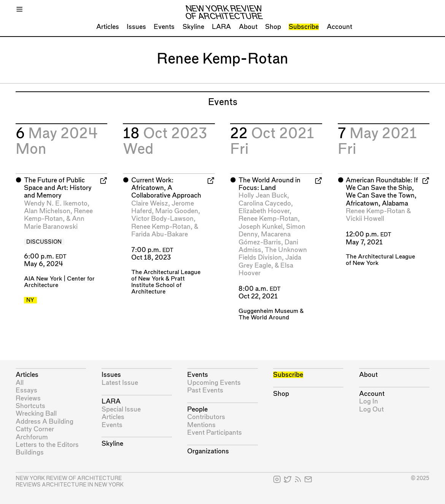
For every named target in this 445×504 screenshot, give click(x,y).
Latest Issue (120, 383)
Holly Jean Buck (263, 195)
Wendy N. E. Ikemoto (56, 203)
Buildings (30, 452)
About (248, 27)
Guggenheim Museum (268, 311)
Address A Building (44, 422)
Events (164, 27)
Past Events (205, 390)
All (20, 383)
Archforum (32, 437)
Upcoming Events (214, 383)
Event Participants (215, 433)
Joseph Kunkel (261, 227)
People (197, 409)
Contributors (206, 417)
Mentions (201, 425)
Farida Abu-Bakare (160, 234)
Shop (273, 27)
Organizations (208, 451)
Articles (108, 27)
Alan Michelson (47, 211)
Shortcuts (30, 406)
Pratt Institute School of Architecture (158, 285)
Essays (26, 390)
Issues (136, 27)
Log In (369, 401)
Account (339, 27)
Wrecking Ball (36, 414)
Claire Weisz (150, 203)
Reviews (28, 398)
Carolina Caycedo (265, 203)
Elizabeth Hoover (264, 211)
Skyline (193, 27)
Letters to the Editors (47, 445)
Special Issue (121, 409)
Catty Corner (35, 429)
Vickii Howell (365, 219)
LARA (221, 27)
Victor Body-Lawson (162, 219)
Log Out (371, 409)
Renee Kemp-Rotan (161, 227)
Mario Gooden (177, 211)
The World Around (264, 318)
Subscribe (304, 27)
